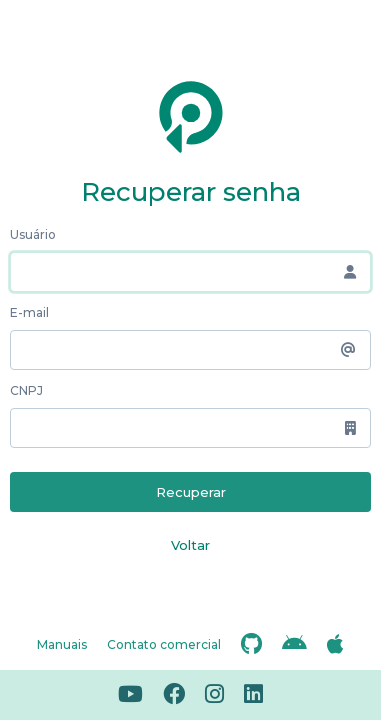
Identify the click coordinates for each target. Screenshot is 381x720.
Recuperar (191, 492)
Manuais (62, 644)
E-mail (29, 312)
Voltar (190, 545)
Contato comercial (164, 644)
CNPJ (26, 390)
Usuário (33, 234)
